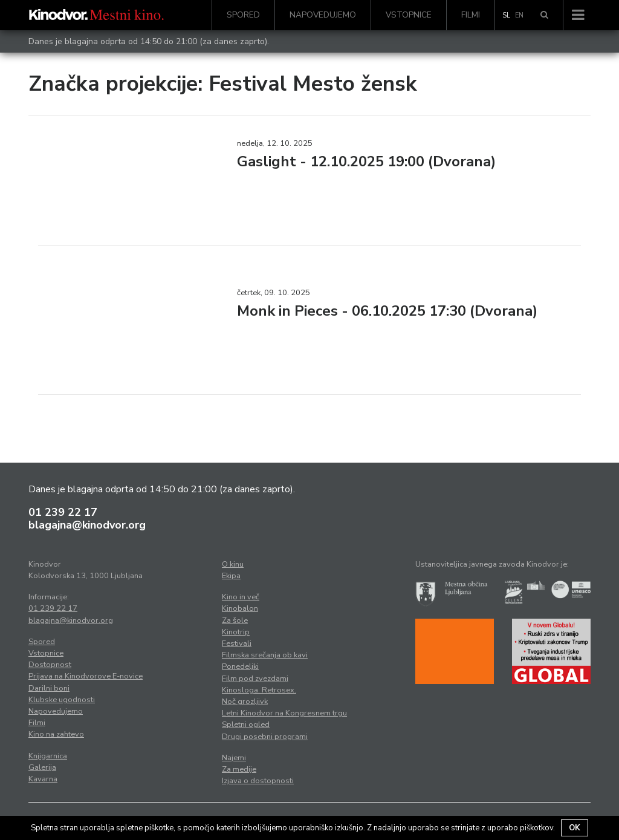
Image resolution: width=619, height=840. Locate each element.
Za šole (235, 620)
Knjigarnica (48, 756)
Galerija (42, 767)
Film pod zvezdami (255, 679)
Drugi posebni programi (265, 737)
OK (575, 828)
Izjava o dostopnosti (258, 781)
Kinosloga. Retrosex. (259, 690)
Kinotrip (236, 632)
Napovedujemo (323, 15)
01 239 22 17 (63, 512)
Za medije (239, 769)
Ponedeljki (240, 666)
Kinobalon (240, 608)
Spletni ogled (246, 724)
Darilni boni (49, 688)
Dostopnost (50, 665)
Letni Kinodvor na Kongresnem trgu (284, 713)
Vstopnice (409, 15)
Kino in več (241, 597)
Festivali (237, 643)
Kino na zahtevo (56, 734)
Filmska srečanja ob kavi (265, 655)
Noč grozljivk (245, 702)
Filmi (471, 15)
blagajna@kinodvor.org (87, 525)
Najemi (234, 758)
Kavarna (43, 779)
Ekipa (231, 576)
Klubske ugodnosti (62, 700)
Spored (243, 15)
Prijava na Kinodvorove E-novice (86, 676)
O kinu (233, 564)
